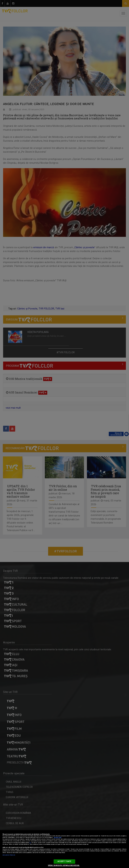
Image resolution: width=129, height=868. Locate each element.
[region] (64, 849)
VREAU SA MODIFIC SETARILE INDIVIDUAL (64, 865)
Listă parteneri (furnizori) (9, 855)
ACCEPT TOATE (64, 861)
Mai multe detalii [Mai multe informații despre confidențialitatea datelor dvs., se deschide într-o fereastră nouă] (58, 837)
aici (30, 843)
